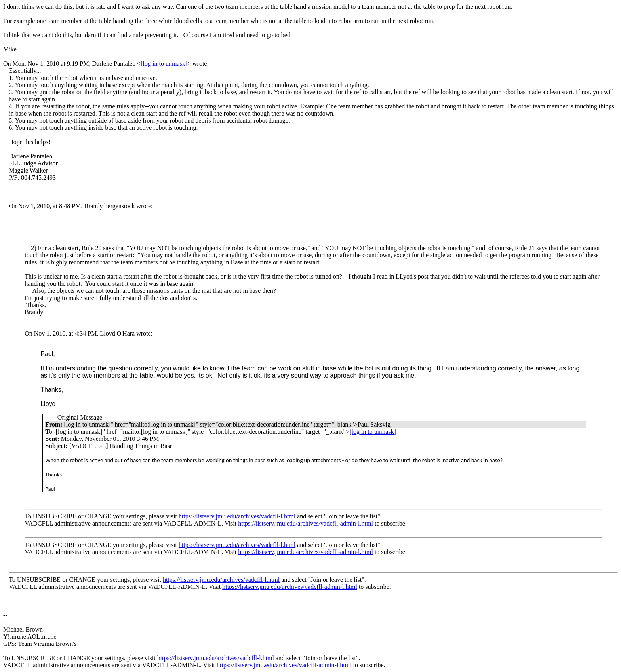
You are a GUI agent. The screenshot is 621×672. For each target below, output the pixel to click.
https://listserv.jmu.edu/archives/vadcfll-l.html (237, 516)
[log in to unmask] (164, 64)
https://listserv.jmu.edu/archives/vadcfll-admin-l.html (306, 523)
